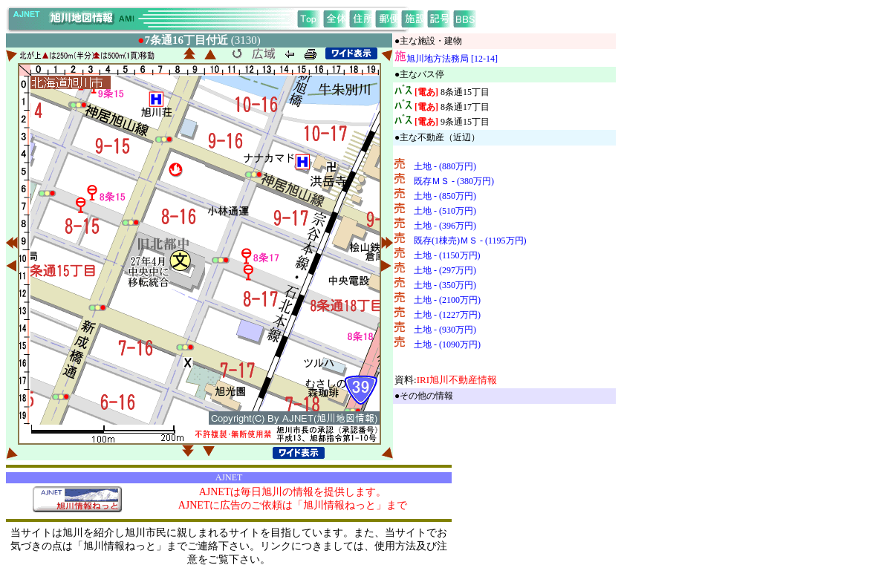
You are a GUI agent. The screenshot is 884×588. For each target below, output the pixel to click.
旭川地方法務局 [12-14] (452, 59)
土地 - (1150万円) (447, 255)
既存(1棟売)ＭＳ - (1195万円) (470, 241)
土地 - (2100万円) (447, 300)
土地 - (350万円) (445, 285)
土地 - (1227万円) (447, 315)
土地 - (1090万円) (447, 344)
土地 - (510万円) (445, 211)
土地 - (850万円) (445, 196)
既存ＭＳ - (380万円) (454, 181)
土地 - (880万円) (445, 166)
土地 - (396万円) (445, 226)
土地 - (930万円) (445, 330)
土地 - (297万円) (445, 270)
